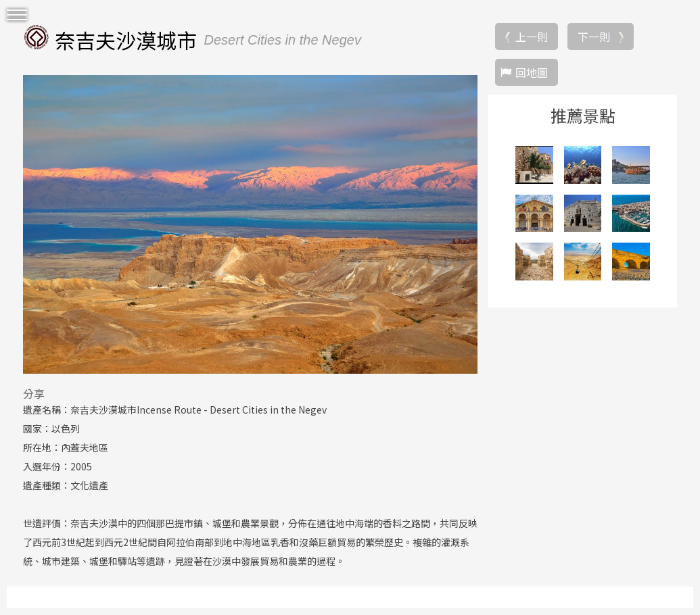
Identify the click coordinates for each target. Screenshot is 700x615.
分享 (34, 393)
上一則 (532, 36)
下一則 (594, 36)
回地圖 (532, 72)
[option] (250, 224)
